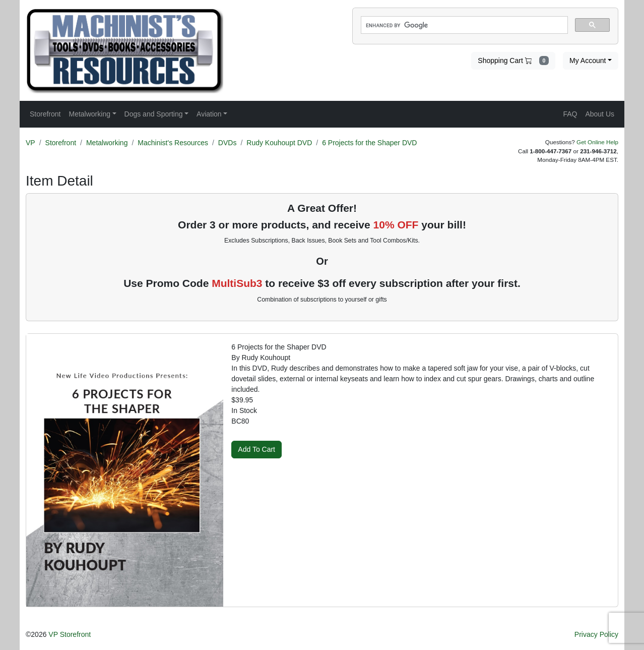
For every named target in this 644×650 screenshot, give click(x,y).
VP (30, 143)
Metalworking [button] (89, 114)
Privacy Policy (596, 634)
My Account (588, 61)
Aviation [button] (209, 114)
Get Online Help (597, 142)
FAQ (570, 114)
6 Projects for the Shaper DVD (369, 143)
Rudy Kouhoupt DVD (279, 143)
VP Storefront (70, 634)
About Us (600, 114)
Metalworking (107, 143)
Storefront (61, 143)
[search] (463, 25)
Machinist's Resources (173, 143)
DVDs (228, 143)
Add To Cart (256, 449)
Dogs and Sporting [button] (154, 114)
